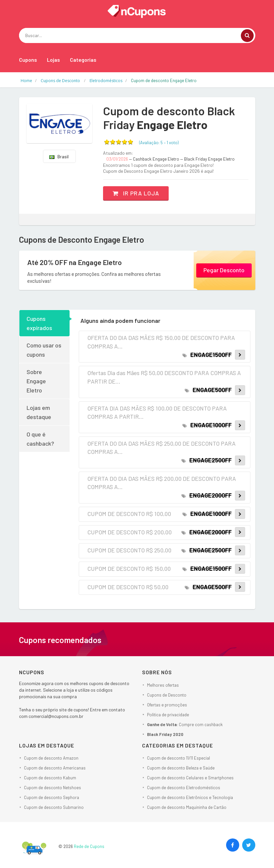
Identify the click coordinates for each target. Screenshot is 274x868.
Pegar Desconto (224, 270)
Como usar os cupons (44, 350)
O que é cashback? (40, 439)
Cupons (28, 60)
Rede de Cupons (89, 846)
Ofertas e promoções (167, 704)
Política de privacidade (168, 714)
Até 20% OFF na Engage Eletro (75, 262)
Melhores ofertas (163, 685)
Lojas (53, 60)
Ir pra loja (136, 193)
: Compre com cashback (185, 724)
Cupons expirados (39, 323)
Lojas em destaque (39, 412)
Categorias (83, 60)
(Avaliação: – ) (159, 143)
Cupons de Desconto (167, 695)
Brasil (59, 156)
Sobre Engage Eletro (36, 381)
